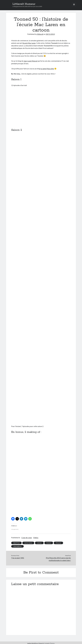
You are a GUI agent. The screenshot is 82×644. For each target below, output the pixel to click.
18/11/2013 (50, 34)
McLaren (58, 543)
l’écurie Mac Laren (29, 43)
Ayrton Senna (28, 543)
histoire (49, 543)
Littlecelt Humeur (24, 4)
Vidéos (36, 538)
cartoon (39, 543)
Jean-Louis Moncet (30, 61)
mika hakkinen (17, 546)
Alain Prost (16, 543)
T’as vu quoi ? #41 (18, 558)
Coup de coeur (27, 538)
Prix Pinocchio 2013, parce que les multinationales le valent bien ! (58, 559)
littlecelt (40, 34)
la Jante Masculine (47, 69)
